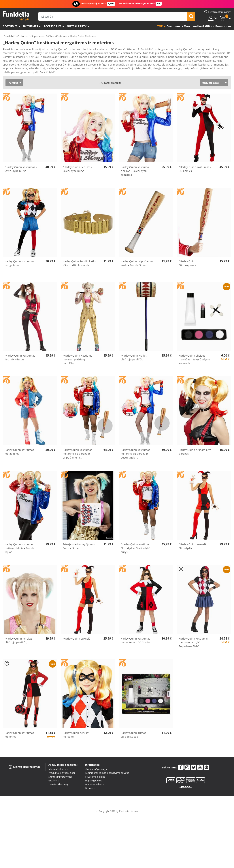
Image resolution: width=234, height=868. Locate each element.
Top (160, 26)
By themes (30, 26)
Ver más (11, 69)
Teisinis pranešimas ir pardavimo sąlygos (107, 770)
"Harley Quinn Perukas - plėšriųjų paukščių (19, 638)
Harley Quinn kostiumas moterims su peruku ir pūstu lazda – (135, 451)
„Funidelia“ (9, 36)
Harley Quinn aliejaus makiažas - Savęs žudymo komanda (194, 357)
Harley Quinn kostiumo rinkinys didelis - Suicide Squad (20, 546)
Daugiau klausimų (58, 782)
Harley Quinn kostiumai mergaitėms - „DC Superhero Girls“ (193, 640)
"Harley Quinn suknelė (77, 636)
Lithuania (90, 785)
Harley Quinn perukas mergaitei (76, 732)
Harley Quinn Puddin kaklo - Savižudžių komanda (79, 261)
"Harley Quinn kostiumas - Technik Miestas (21, 355)
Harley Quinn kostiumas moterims (19, 732)
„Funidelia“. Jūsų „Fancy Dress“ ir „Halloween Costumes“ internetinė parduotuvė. (16, 16)
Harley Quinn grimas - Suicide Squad (134, 732)
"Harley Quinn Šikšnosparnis (187, 261)
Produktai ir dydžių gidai (62, 770)
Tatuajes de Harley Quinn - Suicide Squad (79, 544)
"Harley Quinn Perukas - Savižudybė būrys (77, 166)
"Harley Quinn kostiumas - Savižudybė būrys (21, 166)
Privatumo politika (95, 774)
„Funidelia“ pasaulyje (96, 766)
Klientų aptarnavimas (24, 764)
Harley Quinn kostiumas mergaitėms (19, 261)
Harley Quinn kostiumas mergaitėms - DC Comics (136, 638)
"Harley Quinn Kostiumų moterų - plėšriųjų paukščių (78, 357)
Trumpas (13, 80)
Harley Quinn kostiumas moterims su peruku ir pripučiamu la (77, 451)
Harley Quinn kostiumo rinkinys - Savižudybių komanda (135, 168)
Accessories (52, 26)
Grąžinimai (54, 778)
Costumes (10, 26)
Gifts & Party (77, 26)
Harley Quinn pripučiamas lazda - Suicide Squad (137, 261)
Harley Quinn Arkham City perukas (195, 449)
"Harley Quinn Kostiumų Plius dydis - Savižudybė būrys (136, 546)
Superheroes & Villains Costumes (49, 36)
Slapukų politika (94, 778)
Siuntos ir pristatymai (60, 774)
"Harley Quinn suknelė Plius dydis (193, 544)
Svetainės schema (95, 782)
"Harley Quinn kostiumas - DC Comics (195, 166)
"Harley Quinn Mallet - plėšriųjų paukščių (134, 355)
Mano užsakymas (58, 766)
